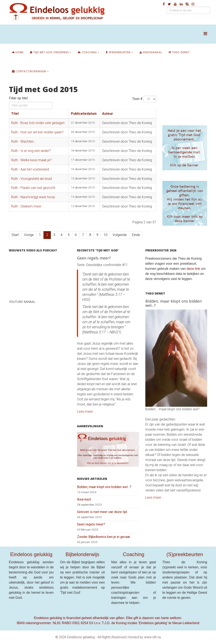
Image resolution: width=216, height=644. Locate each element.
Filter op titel (19, 98)
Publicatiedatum (84, 114)
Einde (136, 235)
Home (18, 52)
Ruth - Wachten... (24, 141)
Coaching (87, 52)
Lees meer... (86, 411)
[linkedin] (181, 4)
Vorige (29, 235)
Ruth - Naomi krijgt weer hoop (33, 197)
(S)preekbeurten (185, 554)
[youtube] (175, 4)
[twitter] (169, 4)
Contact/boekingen (29, 71)
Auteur (108, 114)
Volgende (120, 235)
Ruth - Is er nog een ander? (31, 151)
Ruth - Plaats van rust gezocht (33, 188)
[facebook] (164, 4)
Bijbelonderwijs (82, 554)
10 (105, 235)
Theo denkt (179, 52)
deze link (193, 269)
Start (15, 235)
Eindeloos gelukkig (31, 554)
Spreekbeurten (118, 52)
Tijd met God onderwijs (49, 52)
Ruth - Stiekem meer (26, 206)
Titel (15, 114)
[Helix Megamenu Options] (205, 34)
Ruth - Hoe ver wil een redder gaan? (37, 132)
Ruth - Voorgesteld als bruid (32, 179)
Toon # (137, 99)
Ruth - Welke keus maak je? (31, 160)
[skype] (187, 4)
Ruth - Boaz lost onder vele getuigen (38, 123)
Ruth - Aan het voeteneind (30, 169)
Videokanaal (151, 52)
